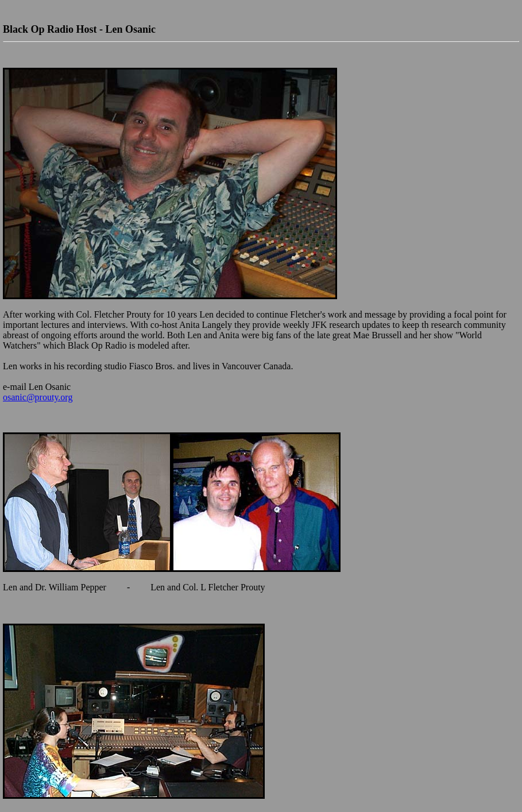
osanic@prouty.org (38, 397)
